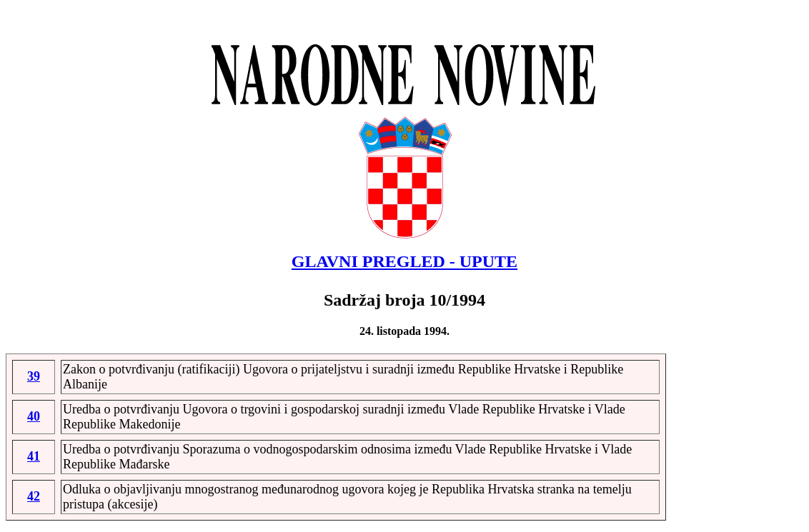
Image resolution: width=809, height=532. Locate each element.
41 (34, 456)
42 (34, 496)
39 (34, 376)
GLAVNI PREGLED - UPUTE (404, 261)
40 (34, 416)
